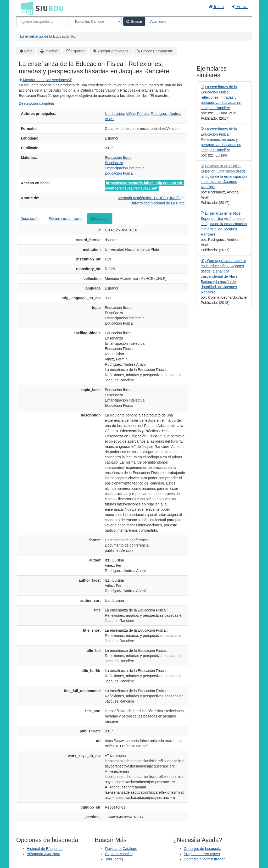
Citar (28, 51)
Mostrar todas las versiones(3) (46, 80)
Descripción (30, 219)
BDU (26, 8)
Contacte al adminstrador (204, 859)
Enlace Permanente (157, 51)
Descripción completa (36, 103)
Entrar (240, 7)
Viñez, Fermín (137, 114)
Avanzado (158, 21)
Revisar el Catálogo (121, 849)
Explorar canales (119, 854)
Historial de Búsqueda (45, 849)
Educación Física (119, 173)
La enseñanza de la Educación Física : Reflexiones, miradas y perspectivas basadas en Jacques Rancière (221, 140)
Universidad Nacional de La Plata (157, 203)
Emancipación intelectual (125, 168)
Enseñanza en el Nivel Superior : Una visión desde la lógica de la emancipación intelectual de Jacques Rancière (224, 176)
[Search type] (96, 21)
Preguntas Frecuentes (202, 854)
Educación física (118, 158)
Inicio (216, 7)
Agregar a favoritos (113, 51)
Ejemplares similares (65, 219)
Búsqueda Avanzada (43, 854)
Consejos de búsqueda (202, 849)
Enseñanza (114, 163)
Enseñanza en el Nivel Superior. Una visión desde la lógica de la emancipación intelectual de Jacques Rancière (224, 224)
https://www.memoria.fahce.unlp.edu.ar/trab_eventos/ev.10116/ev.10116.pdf (145, 186)
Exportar (78, 51)
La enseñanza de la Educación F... (48, 36)
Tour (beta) (114, 859)
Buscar (134, 21)
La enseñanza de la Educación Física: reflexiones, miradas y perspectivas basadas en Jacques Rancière (221, 97)
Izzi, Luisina (115, 114)
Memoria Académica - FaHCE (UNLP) (149, 198)
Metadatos (100, 219)
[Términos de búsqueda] (43, 21)
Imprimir (51, 51)
